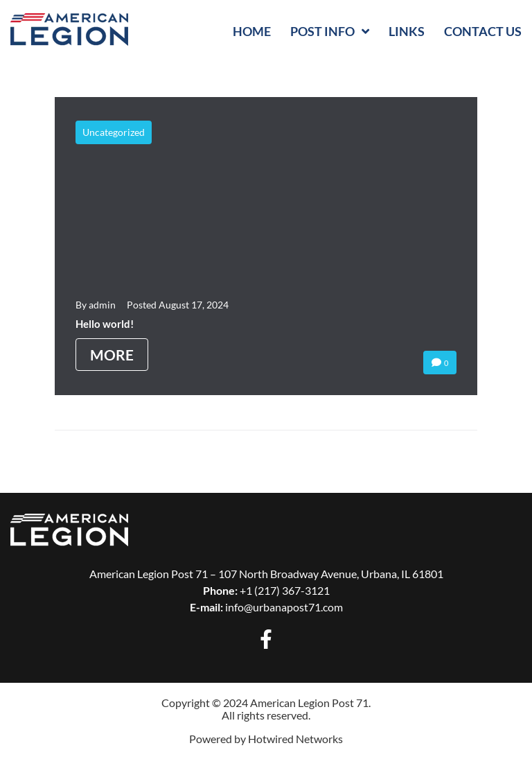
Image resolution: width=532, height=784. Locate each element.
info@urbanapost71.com (284, 607)
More (112, 355)
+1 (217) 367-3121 (285, 590)
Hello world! (105, 324)
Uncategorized (114, 132)
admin (102, 305)
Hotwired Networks (295, 739)
